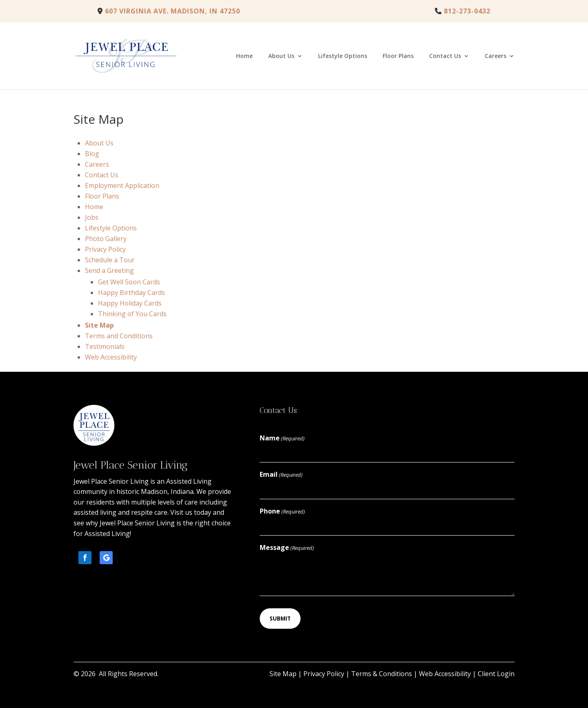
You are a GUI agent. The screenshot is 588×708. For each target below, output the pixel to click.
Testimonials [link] (105, 346)
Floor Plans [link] (398, 56)
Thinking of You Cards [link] (132, 314)
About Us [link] (281, 56)
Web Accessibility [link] (111, 357)
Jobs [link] (92, 217)
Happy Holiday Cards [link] (130, 303)
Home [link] (244, 56)
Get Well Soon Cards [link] (129, 282)
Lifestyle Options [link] (343, 56)
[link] (463, 11)
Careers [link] (496, 56)
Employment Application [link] (122, 185)
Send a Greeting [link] (109, 270)
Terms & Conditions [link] (382, 674)
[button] (85, 558)
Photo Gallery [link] (106, 239)
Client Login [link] (496, 674)
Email (281, 475)
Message (287, 548)
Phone (282, 512)
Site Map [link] (99, 325)
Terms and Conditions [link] (119, 336)
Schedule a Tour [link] (110, 260)
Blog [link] (92, 154)
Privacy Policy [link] (105, 249)
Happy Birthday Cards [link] (131, 293)
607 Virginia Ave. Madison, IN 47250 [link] (169, 11)
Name (282, 439)
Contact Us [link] (445, 56)
